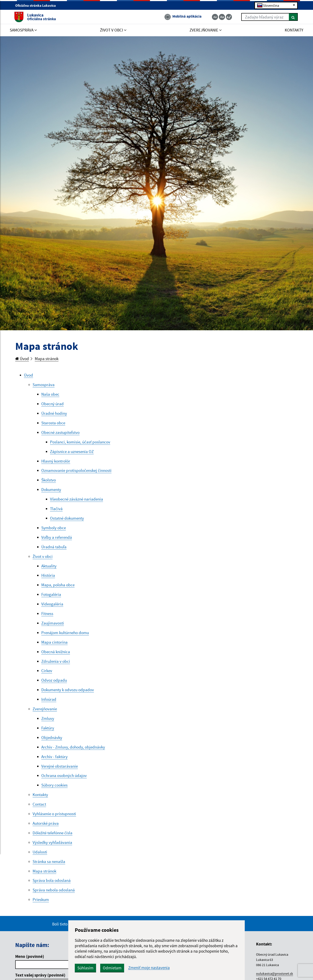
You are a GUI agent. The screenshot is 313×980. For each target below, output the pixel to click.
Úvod (22, 359)
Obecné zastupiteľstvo (60, 433)
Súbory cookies (54, 791)
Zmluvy (48, 723)
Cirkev (47, 675)
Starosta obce (53, 424)
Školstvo (49, 482)
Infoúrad (49, 704)
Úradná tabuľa (54, 549)
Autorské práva (46, 830)
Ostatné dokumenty (67, 520)
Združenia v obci (56, 665)
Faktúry (48, 733)
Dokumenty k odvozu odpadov (68, 694)
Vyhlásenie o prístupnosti (54, 820)
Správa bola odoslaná (52, 887)
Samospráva (44, 385)
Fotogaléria (51, 598)
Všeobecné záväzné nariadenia (77, 501)
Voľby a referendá (57, 540)
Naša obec (50, 395)
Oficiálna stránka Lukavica (37, 6)
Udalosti (40, 859)
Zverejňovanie (45, 714)
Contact (39, 810)
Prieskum (41, 907)
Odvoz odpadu (54, 685)
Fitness (47, 617)
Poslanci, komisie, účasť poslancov (80, 443)
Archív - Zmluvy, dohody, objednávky (73, 752)
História (48, 578)
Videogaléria (52, 607)
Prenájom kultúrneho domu (65, 636)
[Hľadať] (292, 17)
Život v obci (43, 559)
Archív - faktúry (54, 762)
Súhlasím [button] (95, 968)
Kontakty (40, 801)
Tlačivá (56, 511)
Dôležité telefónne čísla (52, 839)
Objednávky (52, 743)
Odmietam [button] (122, 968)
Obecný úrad (52, 404)
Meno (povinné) (30, 964)
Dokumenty (51, 491)
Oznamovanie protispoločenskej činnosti (76, 472)
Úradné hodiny (54, 414)
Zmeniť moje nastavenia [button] (159, 968)
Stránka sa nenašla (49, 868)
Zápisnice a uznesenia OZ (72, 453)
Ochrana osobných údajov (64, 781)
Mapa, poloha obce (58, 588)
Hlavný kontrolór (56, 462)
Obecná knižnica (56, 656)
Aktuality (49, 569)
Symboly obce (54, 530)
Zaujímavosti (53, 627)
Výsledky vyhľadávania (52, 849)
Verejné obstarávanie (60, 772)
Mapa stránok (47, 359)
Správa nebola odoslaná (54, 897)
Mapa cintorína (54, 646)
